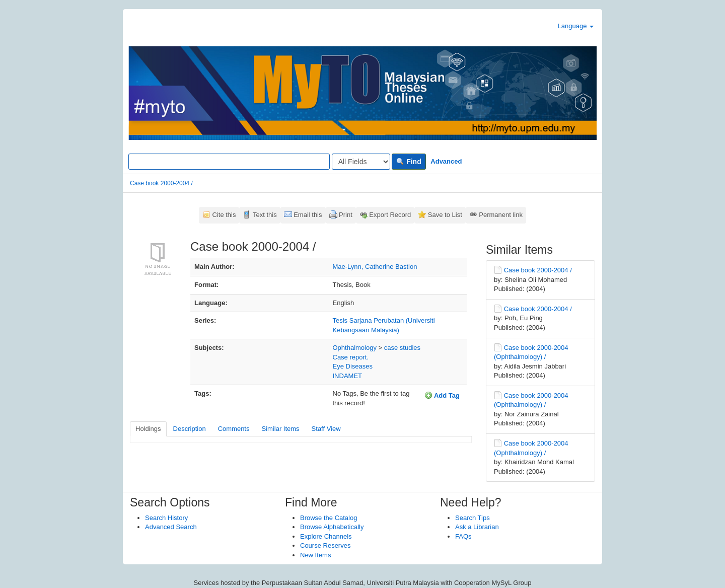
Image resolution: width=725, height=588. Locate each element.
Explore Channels (326, 536)
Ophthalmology (355, 348)
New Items (315, 555)
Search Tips (473, 518)
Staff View (326, 429)
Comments (234, 429)
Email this (308, 215)
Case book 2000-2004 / (161, 183)
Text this (265, 215)
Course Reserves (325, 545)
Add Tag (442, 395)
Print (346, 215)
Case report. (351, 357)
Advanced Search (171, 527)
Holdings (148, 429)
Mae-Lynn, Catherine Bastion (375, 267)
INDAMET (348, 376)
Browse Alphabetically (332, 527)
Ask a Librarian (477, 527)
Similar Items (280, 429)
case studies (402, 348)
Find (409, 162)
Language (576, 26)
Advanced (446, 161)
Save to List (445, 215)
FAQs (463, 536)
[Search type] (361, 162)
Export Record (390, 215)
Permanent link (501, 215)
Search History (166, 518)
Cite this (224, 215)
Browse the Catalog (329, 518)
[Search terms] (229, 162)
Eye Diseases (353, 366)
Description (190, 429)
